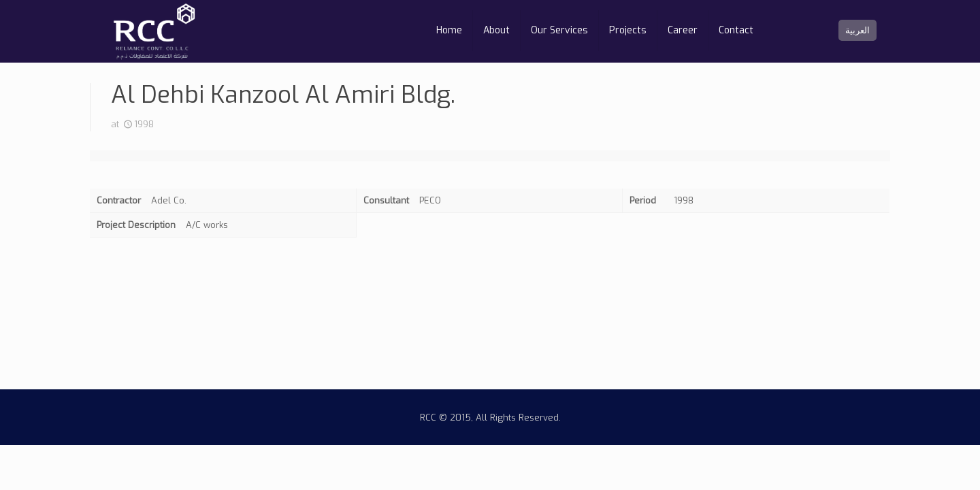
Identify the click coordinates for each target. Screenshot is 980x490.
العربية (857, 30)
